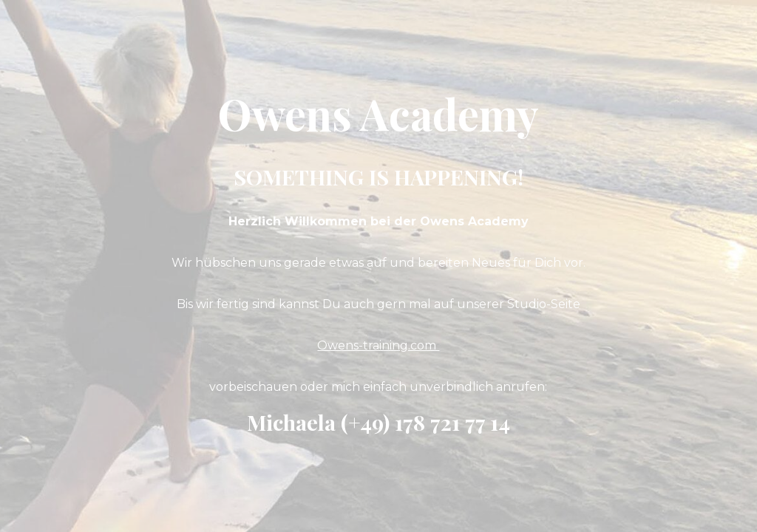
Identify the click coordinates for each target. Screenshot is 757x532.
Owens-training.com (378, 345)
